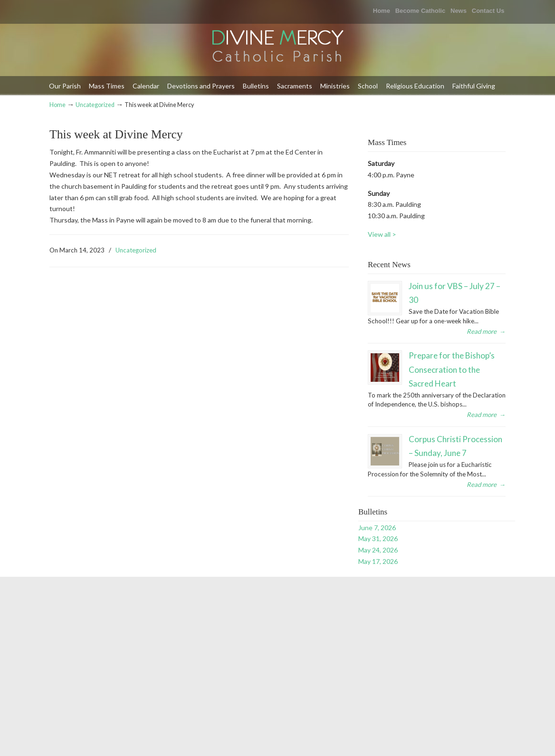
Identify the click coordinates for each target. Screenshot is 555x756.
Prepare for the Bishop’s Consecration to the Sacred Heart (452, 369)
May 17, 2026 (378, 561)
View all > (382, 234)
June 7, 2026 (377, 528)
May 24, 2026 (378, 550)
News (459, 11)
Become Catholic (420, 11)
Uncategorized (95, 105)
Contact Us (488, 11)
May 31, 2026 (378, 538)
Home (382, 11)
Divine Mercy (277, 47)
